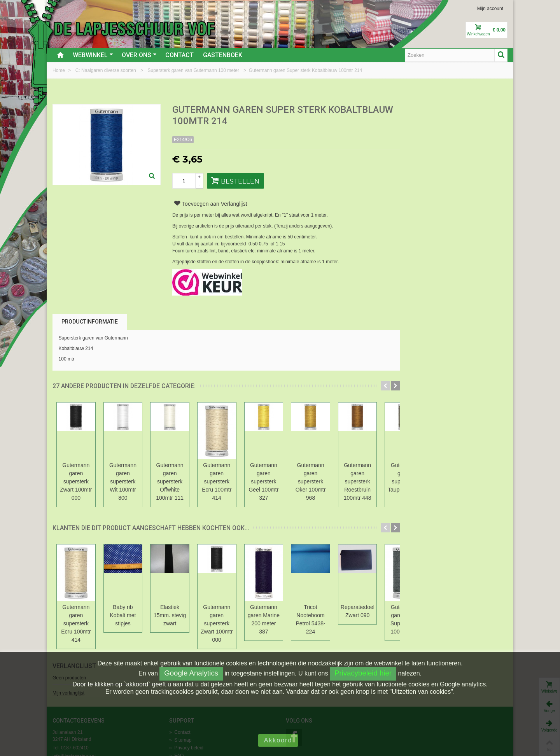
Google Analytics (191, 673)
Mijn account (490, 9)
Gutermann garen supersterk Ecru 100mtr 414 (289, 473)
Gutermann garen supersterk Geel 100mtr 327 (357, 473)
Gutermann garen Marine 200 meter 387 (357, 603)
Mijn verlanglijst (418, 137)
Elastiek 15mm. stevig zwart (222, 603)
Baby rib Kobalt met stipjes (154, 603)
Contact (179, 55)
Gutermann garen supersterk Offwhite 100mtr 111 (222, 473)
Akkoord (278, 740)
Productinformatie (90, 322)
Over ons (139, 55)
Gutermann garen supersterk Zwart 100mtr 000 (86, 473)
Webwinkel (93, 55)
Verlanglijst (424, 110)
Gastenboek (223, 55)
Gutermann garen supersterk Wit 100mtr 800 (154, 473)
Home (59, 70)
